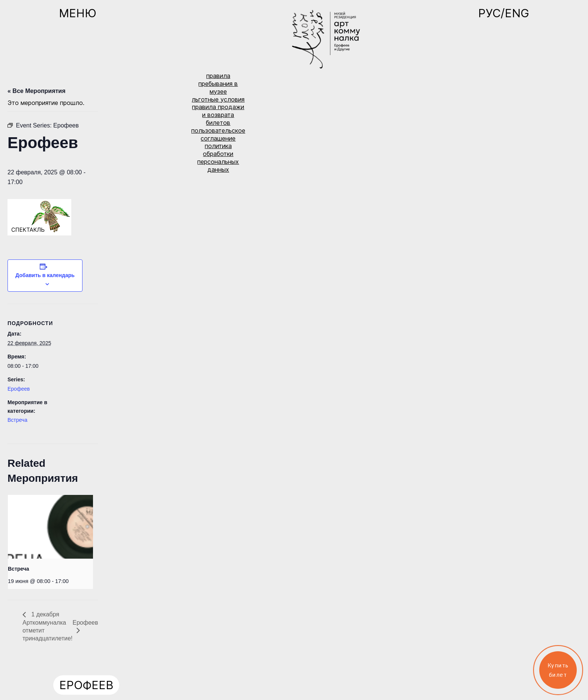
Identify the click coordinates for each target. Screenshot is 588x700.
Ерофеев (19, 389)
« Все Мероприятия (37, 91)
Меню (78, 13)
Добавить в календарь (45, 275)
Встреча (17, 420)
